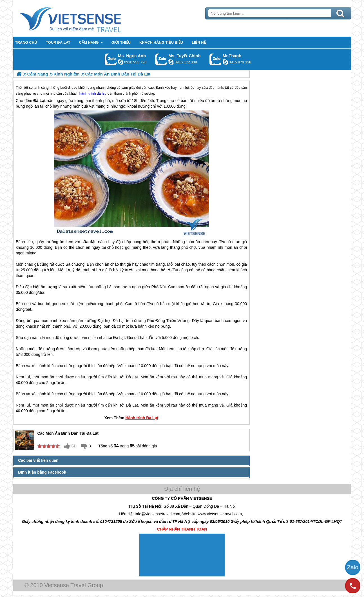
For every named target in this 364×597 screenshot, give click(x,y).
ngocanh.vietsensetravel (120, 62)
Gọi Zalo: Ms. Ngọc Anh (111, 59)
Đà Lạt (119, 321)
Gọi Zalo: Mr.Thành (216, 59)
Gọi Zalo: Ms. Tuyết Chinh (161, 59)
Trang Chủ (84, 18)
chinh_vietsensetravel (171, 62)
